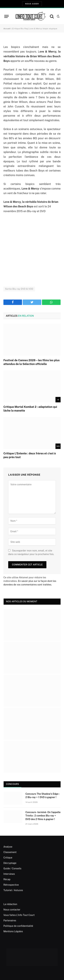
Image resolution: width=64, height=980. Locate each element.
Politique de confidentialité (18, 926)
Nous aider (32, 4)
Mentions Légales (13, 931)
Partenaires (10, 921)
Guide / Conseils (12, 868)
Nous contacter (12, 910)
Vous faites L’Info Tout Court (19, 915)
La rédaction (10, 904)
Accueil (7, 29)
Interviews (9, 874)
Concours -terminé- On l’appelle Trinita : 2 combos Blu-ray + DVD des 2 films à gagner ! (43, 816)
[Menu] (6, 16)
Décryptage (10, 863)
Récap (7, 879)
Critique (8, 858)
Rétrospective (11, 885)
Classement (10, 852)
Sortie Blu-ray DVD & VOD (19, 289)
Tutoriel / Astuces (13, 890)
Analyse (8, 847)
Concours (12, 784)
